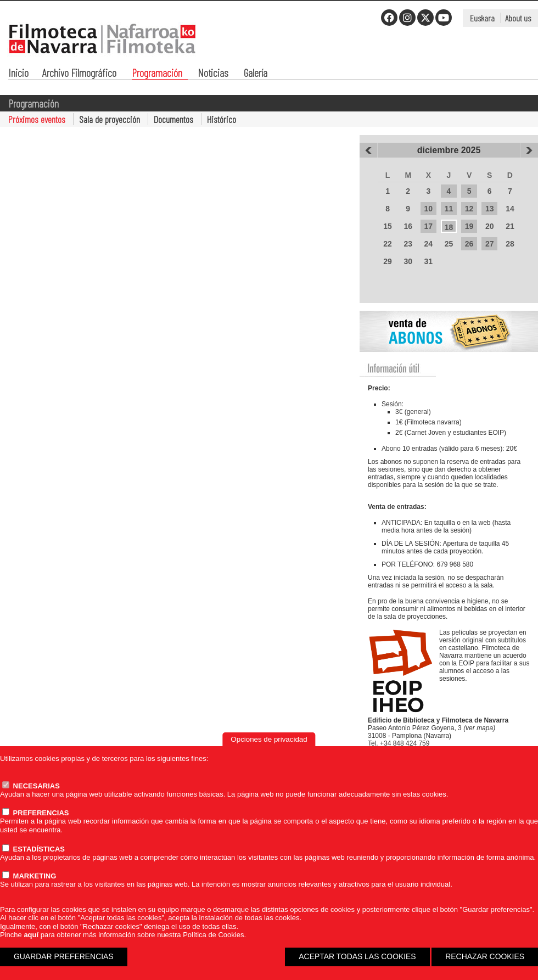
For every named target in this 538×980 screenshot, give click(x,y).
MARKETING (29, 876)
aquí (31, 935)
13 (490, 209)
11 (449, 209)
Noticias (213, 74)
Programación (157, 74)
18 (449, 227)
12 (469, 209)
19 (469, 226)
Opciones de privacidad (269, 739)
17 (429, 226)
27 (490, 244)
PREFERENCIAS (35, 813)
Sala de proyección (110, 119)
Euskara (482, 18)
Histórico (222, 119)
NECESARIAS (31, 786)
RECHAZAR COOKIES (485, 956)
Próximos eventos (37, 119)
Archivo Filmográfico (79, 74)
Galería (256, 74)
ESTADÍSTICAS (33, 849)
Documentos (173, 119)
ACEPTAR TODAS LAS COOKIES (357, 956)
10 (429, 209)
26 (469, 244)
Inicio (18, 74)
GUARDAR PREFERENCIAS (64, 956)
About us (518, 18)
